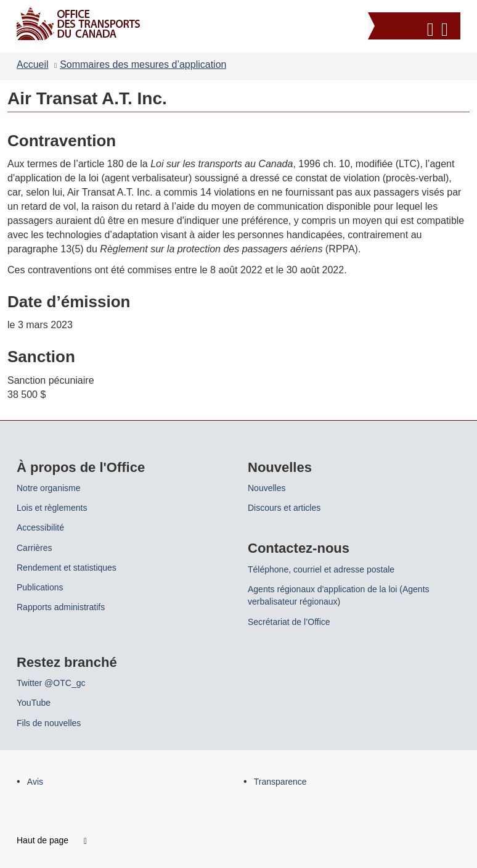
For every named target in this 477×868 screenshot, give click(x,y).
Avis (35, 782)
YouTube (34, 703)
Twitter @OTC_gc (51, 683)
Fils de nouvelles (49, 723)
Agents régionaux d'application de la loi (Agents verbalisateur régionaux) (339, 595)
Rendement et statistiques (67, 568)
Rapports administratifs (61, 607)
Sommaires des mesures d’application (143, 64)
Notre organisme (49, 488)
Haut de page (52, 840)
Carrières (35, 548)
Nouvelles (267, 488)
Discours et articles (284, 508)
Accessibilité (40, 527)
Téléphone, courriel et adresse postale (321, 569)
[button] (416, 27)
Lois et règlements (52, 508)
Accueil (33, 64)
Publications (40, 587)
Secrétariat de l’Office (289, 622)
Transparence (280, 782)
